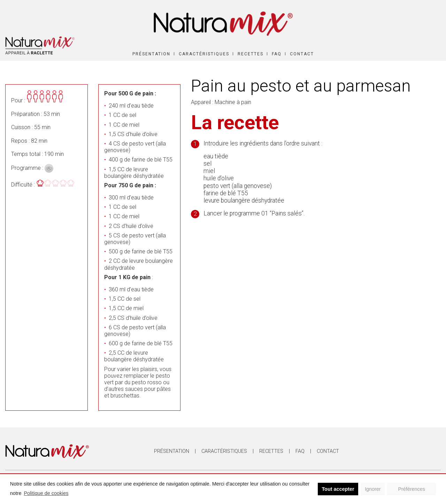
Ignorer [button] (373, 489)
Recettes (251, 54)
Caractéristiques (204, 54)
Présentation (151, 54)
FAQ (277, 54)
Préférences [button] (412, 489)
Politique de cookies (46, 493)
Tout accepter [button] (338, 489)
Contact (302, 54)
